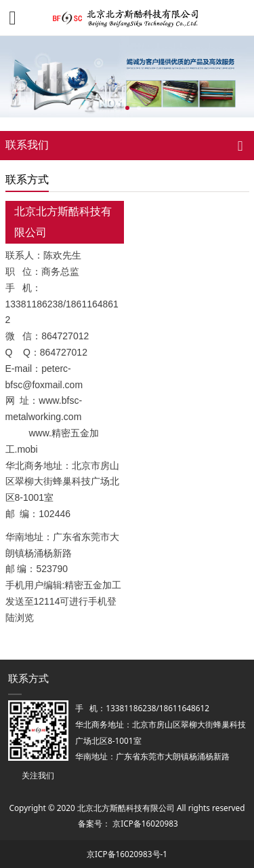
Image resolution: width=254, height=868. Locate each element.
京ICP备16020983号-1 (127, 854)
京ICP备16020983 (145, 823)
